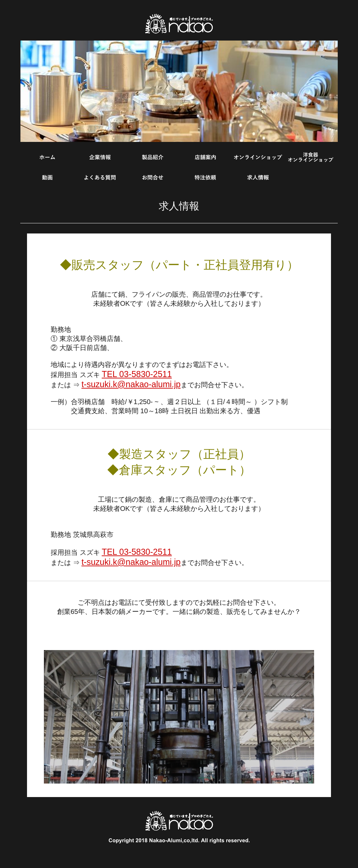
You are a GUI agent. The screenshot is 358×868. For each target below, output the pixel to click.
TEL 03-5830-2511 (137, 374)
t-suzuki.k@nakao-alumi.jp (131, 384)
